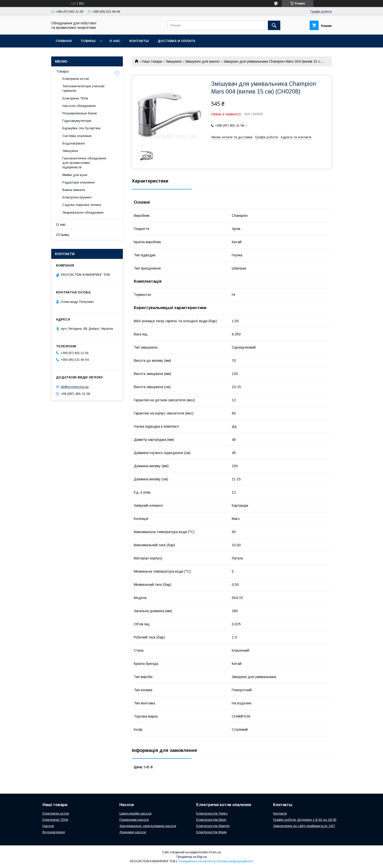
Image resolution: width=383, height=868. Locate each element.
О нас (115, 41)
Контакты (139, 41)
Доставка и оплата (176, 41)
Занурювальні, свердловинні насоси (148, 826)
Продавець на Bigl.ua (191, 857)
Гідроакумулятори (77, 121)
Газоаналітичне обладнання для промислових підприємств (84, 163)
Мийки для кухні (75, 175)
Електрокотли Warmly (213, 826)
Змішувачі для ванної (202, 61)
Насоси (48, 826)
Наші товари (152, 61)
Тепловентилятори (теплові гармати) (83, 88)
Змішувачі (174, 61)
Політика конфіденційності (234, 861)
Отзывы (63, 235)
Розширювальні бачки (80, 113)
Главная (64, 41)
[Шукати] (274, 25)
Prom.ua (215, 852)
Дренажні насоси (133, 832)
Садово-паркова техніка (82, 205)
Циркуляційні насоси (135, 813)
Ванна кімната (74, 190)
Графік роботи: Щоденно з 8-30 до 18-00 (305, 820)
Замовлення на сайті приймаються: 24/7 (304, 826)
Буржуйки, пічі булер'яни (81, 128)
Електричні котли (76, 79)
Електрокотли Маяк (211, 832)
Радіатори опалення (78, 182)
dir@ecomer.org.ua (75, 387)
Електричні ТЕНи (75, 98)
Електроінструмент (77, 197)
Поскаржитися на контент (195, 861)
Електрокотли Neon (211, 820)
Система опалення (77, 136)
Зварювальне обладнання (83, 212)
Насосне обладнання (79, 106)
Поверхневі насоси (134, 820)
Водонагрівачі (74, 143)
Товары (88, 41)
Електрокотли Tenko (212, 813)
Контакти (280, 813)
